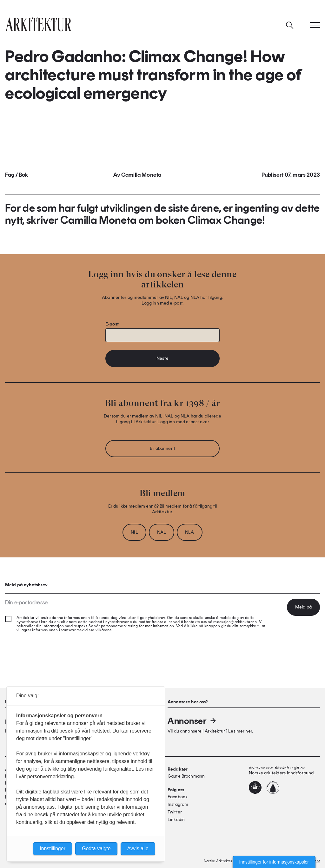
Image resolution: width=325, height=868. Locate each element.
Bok (23, 175)
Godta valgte (96, 848)
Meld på (303, 607)
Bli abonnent (162, 448)
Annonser (192, 721)
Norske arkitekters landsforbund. (282, 773)
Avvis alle (138, 848)
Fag (10, 175)
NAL (162, 532)
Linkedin (176, 820)
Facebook (178, 797)
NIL (134, 532)
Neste (162, 358)
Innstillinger (53, 848)
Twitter (175, 812)
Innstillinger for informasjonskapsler (274, 862)
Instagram (178, 804)
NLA (189, 532)
